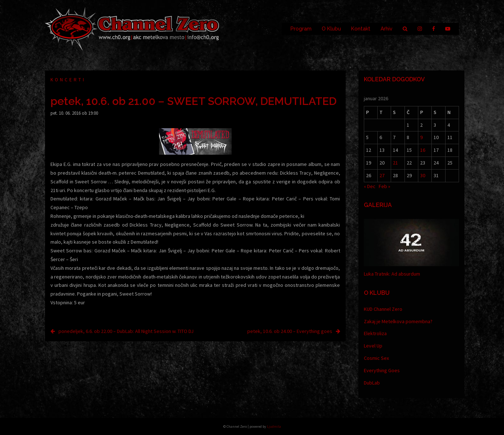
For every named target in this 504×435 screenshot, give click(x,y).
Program (301, 29)
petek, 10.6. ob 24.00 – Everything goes (290, 331)
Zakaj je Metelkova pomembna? (398, 321)
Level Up (373, 346)
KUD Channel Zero (383, 309)
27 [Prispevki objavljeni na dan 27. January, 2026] (382, 175)
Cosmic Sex (376, 358)
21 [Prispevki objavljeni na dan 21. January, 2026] (395, 163)
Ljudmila (274, 426)
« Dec (370, 186)
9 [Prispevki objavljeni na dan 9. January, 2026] (421, 137)
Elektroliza (375, 333)
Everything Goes (382, 370)
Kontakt (361, 29)
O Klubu (331, 29)
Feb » (385, 186)
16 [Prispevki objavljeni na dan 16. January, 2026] (423, 150)
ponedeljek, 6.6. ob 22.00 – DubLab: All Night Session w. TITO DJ (126, 331)
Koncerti (68, 80)
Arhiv (387, 29)
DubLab (372, 383)
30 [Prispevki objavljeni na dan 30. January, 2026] (423, 175)
